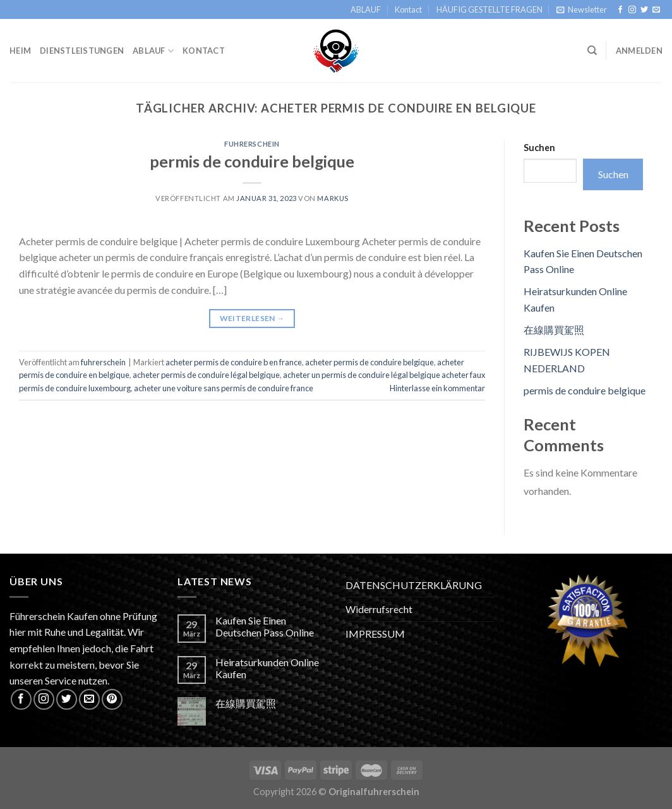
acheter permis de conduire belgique (369, 362)
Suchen (539, 148)
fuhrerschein (252, 144)
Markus (333, 198)
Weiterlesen (252, 318)
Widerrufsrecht (379, 609)
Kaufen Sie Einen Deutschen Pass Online (265, 626)
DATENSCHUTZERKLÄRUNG (414, 585)
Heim (20, 51)
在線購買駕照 (554, 330)
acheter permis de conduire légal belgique (206, 375)
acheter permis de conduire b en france (234, 362)
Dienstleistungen (82, 51)
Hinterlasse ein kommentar (437, 388)
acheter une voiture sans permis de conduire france (224, 388)
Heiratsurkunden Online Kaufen (267, 668)
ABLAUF (366, 9)
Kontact (408, 9)
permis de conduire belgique (252, 161)
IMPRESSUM (375, 634)
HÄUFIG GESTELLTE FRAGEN (489, 9)
